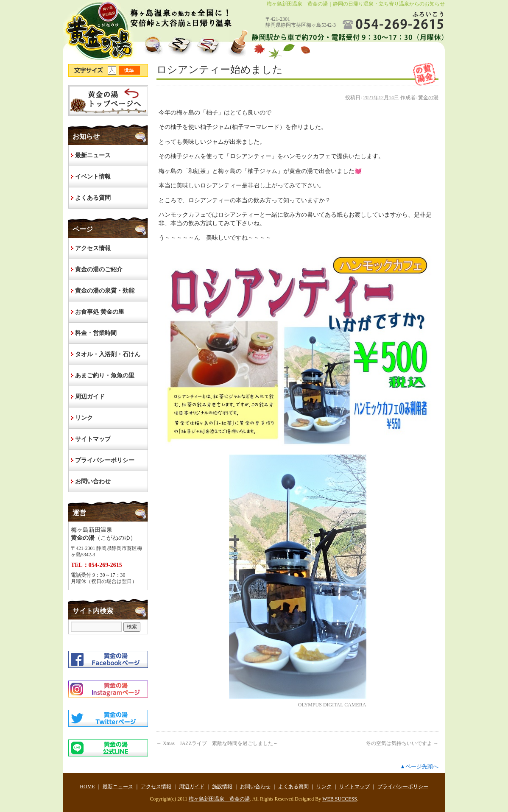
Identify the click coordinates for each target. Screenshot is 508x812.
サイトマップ (93, 439)
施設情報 (222, 787)
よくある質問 (93, 198)
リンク (84, 418)
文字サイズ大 (113, 70)
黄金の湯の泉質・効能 (105, 291)
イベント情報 (93, 177)
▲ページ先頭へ (419, 766)
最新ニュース (93, 155)
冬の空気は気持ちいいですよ (402, 743)
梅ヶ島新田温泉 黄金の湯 (219, 799)
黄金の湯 (428, 98)
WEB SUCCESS (340, 799)
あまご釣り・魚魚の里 (105, 375)
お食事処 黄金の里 (100, 312)
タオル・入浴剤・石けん (108, 354)
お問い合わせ (93, 481)
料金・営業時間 (96, 333)
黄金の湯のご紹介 (99, 269)
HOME (108, 100)
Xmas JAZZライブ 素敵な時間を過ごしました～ (217, 743)
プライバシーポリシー (105, 460)
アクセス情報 (93, 248)
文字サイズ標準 (130, 70)
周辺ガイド (90, 397)
